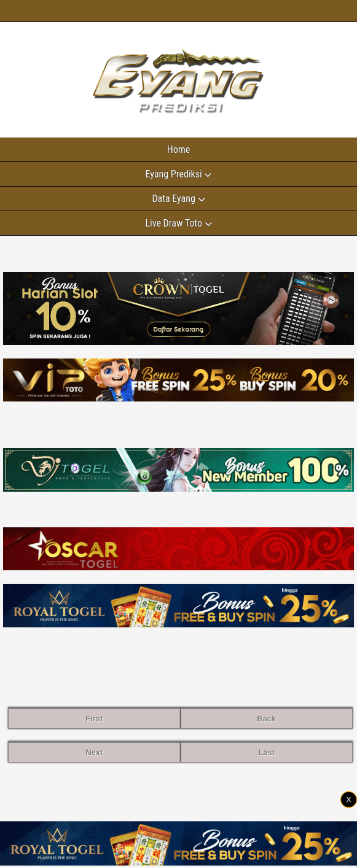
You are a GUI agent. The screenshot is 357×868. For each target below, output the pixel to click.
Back (266, 719)
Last (266, 752)
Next (94, 752)
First (94, 719)
